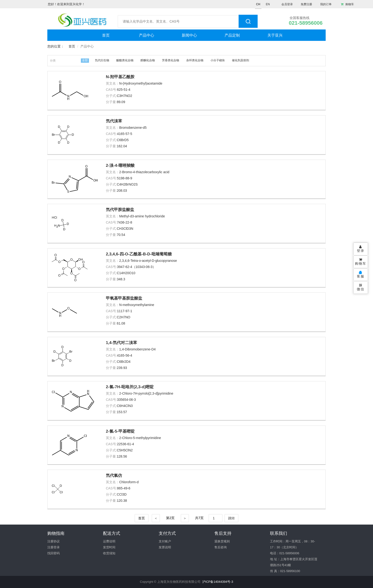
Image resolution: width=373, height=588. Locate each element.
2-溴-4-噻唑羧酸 (120, 165)
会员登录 (287, 4)
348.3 (121, 279)
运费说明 (109, 541)
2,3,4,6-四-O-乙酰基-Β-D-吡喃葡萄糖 (139, 254)
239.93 (122, 368)
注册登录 (54, 547)
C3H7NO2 (125, 96)
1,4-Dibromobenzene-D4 (137, 349)
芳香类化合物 (171, 60)
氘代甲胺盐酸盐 (120, 210)
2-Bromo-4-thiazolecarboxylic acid (144, 172)
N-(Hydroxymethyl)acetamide (141, 83)
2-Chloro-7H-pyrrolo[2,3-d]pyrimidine (146, 393)
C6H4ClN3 (125, 406)
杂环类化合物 (195, 60)
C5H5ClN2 (125, 450)
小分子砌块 (218, 60)
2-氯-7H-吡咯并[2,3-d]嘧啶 (130, 387)
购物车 (347, 4)
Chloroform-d (129, 482)
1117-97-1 (125, 311)
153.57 (122, 412)
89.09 (121, 102)
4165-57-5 (125, 134)
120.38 (122, 501)
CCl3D (122, 494)
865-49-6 (124, 488)
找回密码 (54, 553)
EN (268, 4)
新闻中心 (189, 35)
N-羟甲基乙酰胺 (120, 77)
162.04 (122, 146)
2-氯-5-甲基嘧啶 (120, 431)
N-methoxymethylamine (137, 305)
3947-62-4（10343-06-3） (136, 267)
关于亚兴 (275, 35)
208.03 (122, 191)
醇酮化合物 (148, 60)
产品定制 (232, 35)
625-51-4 (124, 90)
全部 (85, 60)
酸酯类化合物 (125, 60)
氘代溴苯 (114, 121)
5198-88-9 (125, 178)
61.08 (121, 323)
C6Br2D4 (124, 362)
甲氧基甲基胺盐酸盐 (124, 298)
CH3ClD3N (125, 229)
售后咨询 (221, 547)
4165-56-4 (125, 355)
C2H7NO (124, 317)
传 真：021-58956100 (285, 571)
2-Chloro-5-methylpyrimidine (140, 438)
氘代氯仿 (114, 476)
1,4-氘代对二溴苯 (121, 343)
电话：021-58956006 (285, 553)
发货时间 (109, 547)
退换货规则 (222, 541)
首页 (106, 35)
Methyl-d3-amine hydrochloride (142, 216)
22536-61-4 (126, 444)
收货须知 (109, 553)
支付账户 (165, 541)
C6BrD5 (123, 140)
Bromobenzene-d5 (133, 128)
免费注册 (306, 4)
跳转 (231, 518)
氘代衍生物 (102, 60)
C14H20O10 (126, 273)
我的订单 (326, 4)
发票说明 (165, 547)
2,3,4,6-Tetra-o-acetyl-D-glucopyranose (148, 261)
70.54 (121, 235)
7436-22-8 (125, 222)
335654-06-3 (126, 400)
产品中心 (147, 35)
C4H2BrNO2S (127, 184)
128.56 (122, 456)
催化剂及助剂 (240, 60)
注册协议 (54, 541)
